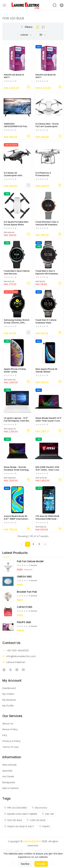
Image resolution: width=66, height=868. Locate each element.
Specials (7, 771)
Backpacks (9, 782)
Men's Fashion (11, 788)
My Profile (8, 706)
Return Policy (10, 729)
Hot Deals (8, 776)
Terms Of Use (11, 747)
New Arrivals (9, 765)
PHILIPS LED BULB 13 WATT (19, 826)
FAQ (5, 735)
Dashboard (9, 688)
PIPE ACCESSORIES (16, 808)
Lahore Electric (32, 841)
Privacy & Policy (11, 741)
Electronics (40, 808)
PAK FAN (48, 814)
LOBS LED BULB (36, 820)
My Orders (8, 694)
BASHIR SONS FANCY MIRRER (21, 814)
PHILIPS (44, 826)
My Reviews (9, 700)
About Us (8, 724)
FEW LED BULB (13, 820)
